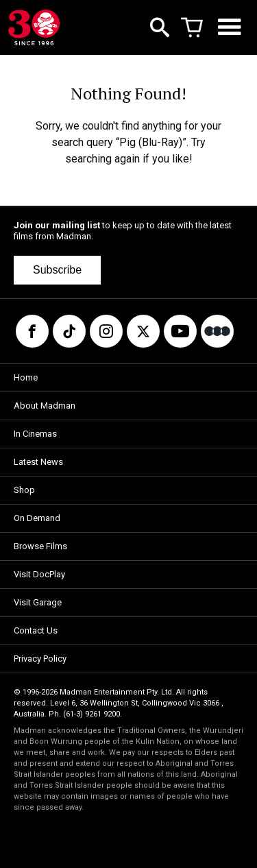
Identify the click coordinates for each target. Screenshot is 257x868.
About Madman (45, 406)
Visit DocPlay (39, 574)
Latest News (38, 462)
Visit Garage (38, 602)
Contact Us (36, 630)
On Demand (37, 518)
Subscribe (57, 270)
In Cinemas (35, 434)
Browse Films (40, 546)
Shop (24, 490)
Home (26, 377)
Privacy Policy (40, 659)
